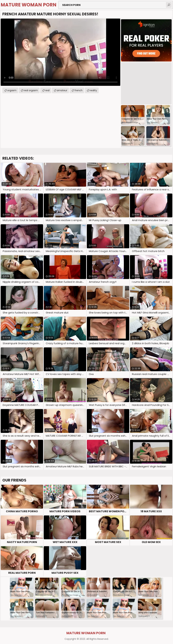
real (47, 90)
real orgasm (31, 90)
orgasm (12, 90)
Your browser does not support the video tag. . (60, 52)
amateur (62, 90)
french (78, 90)
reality (93, 90)
